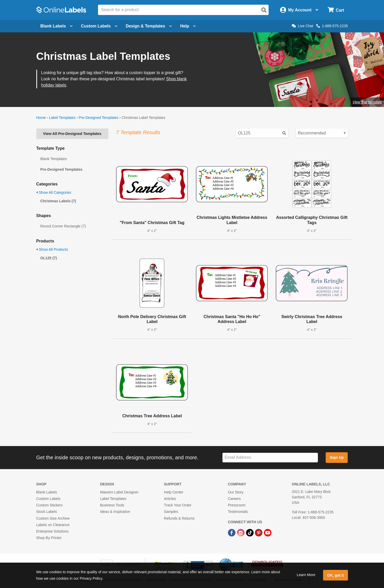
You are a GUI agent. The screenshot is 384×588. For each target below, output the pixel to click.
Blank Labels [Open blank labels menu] (57, 26)
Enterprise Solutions (53, 531)
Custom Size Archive (53, 518)
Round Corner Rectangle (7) (63, 226)
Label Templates (62, 118)
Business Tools (112, 505)
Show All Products (52, 249)
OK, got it (335, 575)
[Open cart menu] (336, 10)
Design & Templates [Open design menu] (149, 26)
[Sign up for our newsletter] (270, 458)
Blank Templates (54, 159)
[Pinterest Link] (259, 532)
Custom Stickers (50, 505)
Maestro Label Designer (119, 492)
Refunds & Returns (179, 518)
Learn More (306, 575)
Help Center (174, 492)
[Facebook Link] (232, 532)
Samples (171, 512)
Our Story (236, 492)
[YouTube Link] (268, 532)
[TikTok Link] (250, 532)
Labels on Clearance (53, 525)
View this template (367, 102)
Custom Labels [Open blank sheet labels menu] (99, 26)
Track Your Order (178, 505)
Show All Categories (54, 192)
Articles (170, 499)
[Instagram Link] (241, 532)
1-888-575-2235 (332, 26)
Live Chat (302, 26)
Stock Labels (47, 512)
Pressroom (237, 505)
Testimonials (238, 512)
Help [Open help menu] (188, 26)
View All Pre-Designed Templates (72, 134)
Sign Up (337, 457)
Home (41, 118)
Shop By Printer (49, 538)
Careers (234, 499)
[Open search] (264, 10)
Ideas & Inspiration (115, 512)
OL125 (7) (49, 258)
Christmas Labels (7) (58, 201)
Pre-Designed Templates (98, 118)
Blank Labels (47, 492)
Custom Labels (48, 499)
